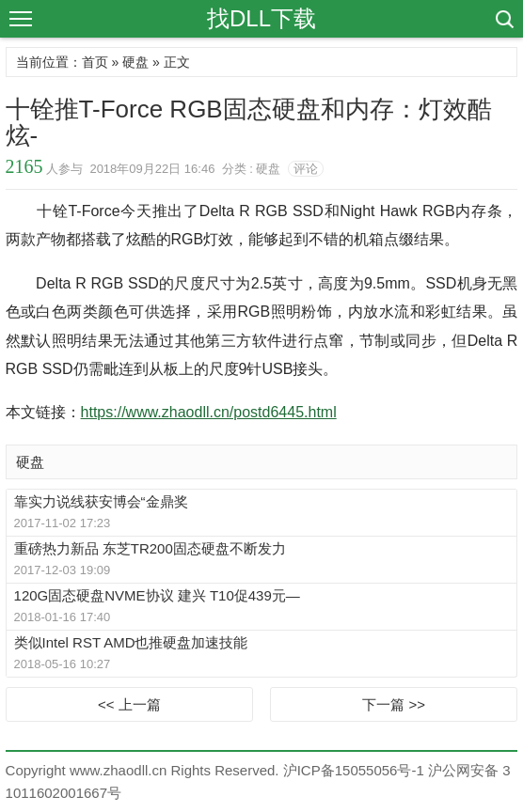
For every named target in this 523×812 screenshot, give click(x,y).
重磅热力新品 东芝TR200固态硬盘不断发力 (150, 548)
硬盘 (135, 62)
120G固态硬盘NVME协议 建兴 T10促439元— (157, 595)
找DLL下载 (261, 18)
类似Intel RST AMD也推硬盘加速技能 (131, 642)
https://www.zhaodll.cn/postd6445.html (209, 412)
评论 (306, 169)
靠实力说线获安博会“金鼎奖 (101, 501)
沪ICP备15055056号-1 (354, 770)
